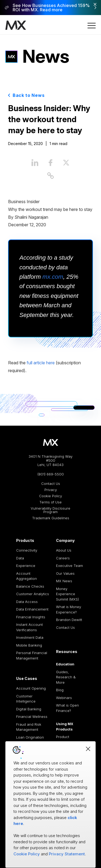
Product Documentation (69, 739)
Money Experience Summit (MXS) (67, 594)
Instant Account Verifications (29, 627)
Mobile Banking (29, 645)
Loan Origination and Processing (30, 740)
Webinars (64, 698)
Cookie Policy (50, 496)
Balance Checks (30, 586)
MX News (64, 581)
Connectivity (27, 550)
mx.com (53, 277)
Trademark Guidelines (51, 518)
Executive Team (69, 566)
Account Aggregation (27, 576)
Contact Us (51, 484)
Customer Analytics (33, 594)
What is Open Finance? (67, 708)
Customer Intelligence (26, 699)
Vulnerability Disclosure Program (50, 510)
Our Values (65, 573)
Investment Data (30, 637)
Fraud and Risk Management (29, 727)
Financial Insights (31, 617)
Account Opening (31, 688)
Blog (60, 690)
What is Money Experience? (69, 609)
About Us (64, 550)
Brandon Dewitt (69, 620)
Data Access (27, 602)
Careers (63, 558)
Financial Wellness (32, 717)
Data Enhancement (32, 609)
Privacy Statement (67, 854)
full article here (41, 363)
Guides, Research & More (66, 677)
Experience (26, 566)
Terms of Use (50, 502)
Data (20, 558)
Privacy (51, 490)
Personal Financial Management (32, 655)
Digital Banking (29, 709)
